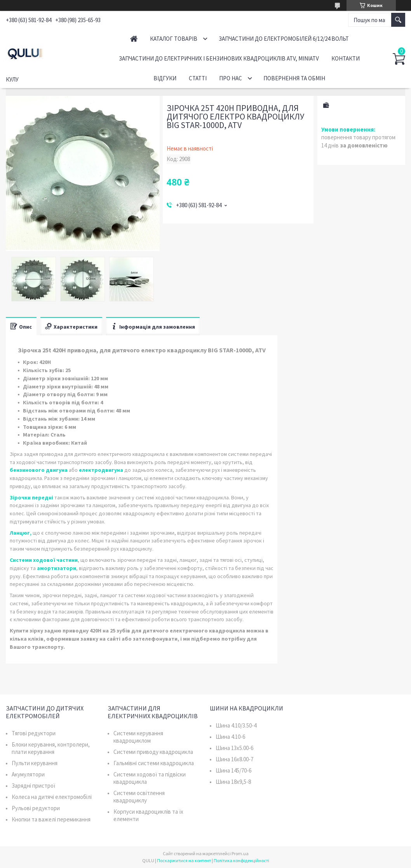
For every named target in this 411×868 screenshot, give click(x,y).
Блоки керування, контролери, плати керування (51, 748)
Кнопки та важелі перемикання (51, 819)
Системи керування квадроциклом (138, 737)
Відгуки (165, 78)
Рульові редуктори (36, 808)
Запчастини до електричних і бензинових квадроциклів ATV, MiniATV (219, 58)
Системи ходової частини (44, 560)
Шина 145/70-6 (233, 770)
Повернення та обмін (294, 78)
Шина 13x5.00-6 (234, 748)
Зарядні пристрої (33, 786)
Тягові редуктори (34, 733)
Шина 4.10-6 (230, 737)
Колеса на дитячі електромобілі (52, 797)
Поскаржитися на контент (184, 860)
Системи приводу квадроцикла (153, 752)
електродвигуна (101, 470)
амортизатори (57, 568)
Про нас (231, 78)
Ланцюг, (21, 533)
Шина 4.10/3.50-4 (236, 725)
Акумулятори (28, 774)
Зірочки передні (31, 497)
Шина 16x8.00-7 (234, 759)
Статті (198, 78)
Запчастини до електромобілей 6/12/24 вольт (284, 39)
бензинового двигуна (39, 470)
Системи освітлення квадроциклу (139, 797)
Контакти (346, 58)
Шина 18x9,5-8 (233, 782)
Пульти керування (35, 763)
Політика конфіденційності (241, 860)
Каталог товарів (174, 39)
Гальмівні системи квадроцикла (154, 763)
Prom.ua (240, 853)
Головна (134, 39)
